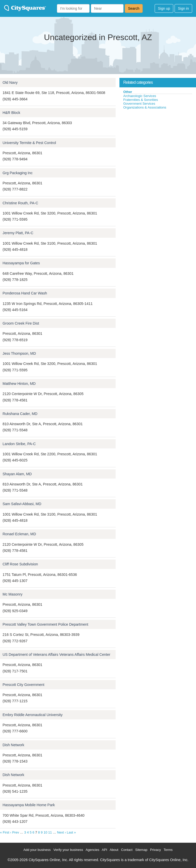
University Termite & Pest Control (29, 143)
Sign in (183, 8)
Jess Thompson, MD (19, 353)
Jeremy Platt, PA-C (18, 233)
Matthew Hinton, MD (19, 384)
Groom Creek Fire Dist (21, 323)
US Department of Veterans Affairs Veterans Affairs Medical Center (56, 655)
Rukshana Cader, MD (20, 414)
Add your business (37, 850)
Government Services (139, 104)
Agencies (92, 850)
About (114, 850)
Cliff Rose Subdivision (20, 564)
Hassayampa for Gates (21, 263)
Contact (127, 850)
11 (50, 832)
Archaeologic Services (140, 96)
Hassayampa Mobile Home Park (29, 805)
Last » (71, 832)
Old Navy (10, 82)
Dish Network (13, 745)
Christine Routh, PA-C (20, 203)
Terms (168, 850)
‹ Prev (15, 832)
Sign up (164, 8)
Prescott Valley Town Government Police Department (45, 624)
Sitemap (141, 850)
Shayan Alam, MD (17, 474)
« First (5, 832)
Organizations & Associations (145, 107)
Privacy (156, 850)
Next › (61, 832)
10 (45, 832)
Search (134, 8)
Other (128, 92)
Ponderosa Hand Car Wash (25, 293)
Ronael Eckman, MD (19, 534)
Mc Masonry (13, 594)
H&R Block (11, 113)
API (105, 850)
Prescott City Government (23, 685)
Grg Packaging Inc (18, 173)
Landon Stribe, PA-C (19, 444)
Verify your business (68, 850)
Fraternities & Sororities (141, 100)
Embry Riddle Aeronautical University (33, 715)
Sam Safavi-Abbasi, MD (22, 504)
